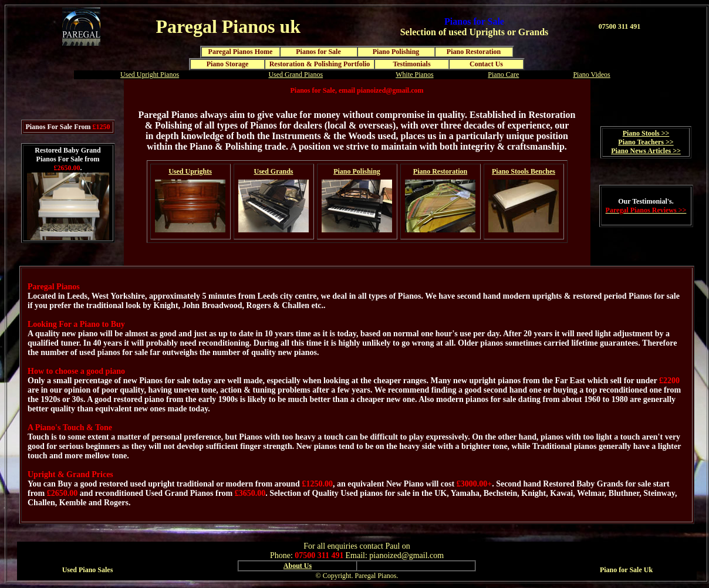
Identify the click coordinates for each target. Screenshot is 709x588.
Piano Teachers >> (646, 142)
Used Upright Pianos (150, 75)
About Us (298, 566)
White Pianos (414, 75)
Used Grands (273, 171)
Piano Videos (591, 75)
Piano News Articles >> (646, 151)
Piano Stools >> (646, 133)
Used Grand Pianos (296, 75)
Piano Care (503, 75)
